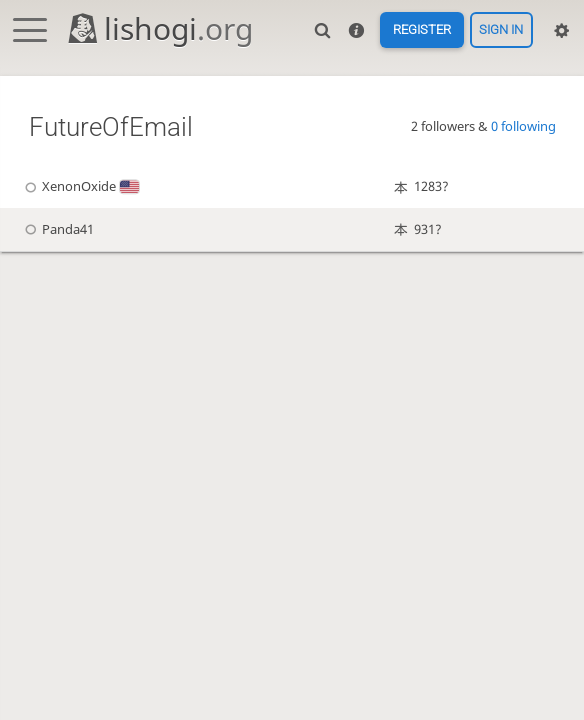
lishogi (159, 28)
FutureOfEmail (111, 127)
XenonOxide (79, 186)
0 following (523, 126)
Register (422, 30)
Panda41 (56, 229)
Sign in (501, 30)
